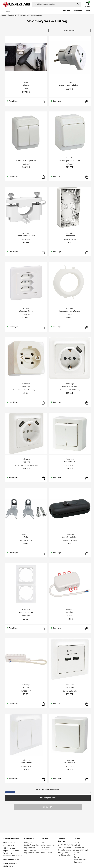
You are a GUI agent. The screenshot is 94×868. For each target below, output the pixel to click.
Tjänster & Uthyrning (65, 845)
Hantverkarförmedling (66, 850)
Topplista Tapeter (80, 859)
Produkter (3, 15)
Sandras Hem (79, 848)
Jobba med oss (46, 852)
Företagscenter (63, 852)
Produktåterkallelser (32, 845)
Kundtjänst (28, 843)
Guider (76, 843)
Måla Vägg (78, 845)
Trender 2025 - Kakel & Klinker (82, 851)
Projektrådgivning (64, 855)
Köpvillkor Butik (30, 848)
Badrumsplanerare (64, 847)
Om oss (44, 843)
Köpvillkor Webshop (32, 853)
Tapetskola (78, 862)
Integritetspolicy (30, 850)
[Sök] (78, 4)
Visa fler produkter (48, 798)
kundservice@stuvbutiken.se (14, 856)
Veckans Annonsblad (48, 845)
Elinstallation (22, 15)
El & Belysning (12, 15)
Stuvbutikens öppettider (46, 849)
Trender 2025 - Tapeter (79, 856)
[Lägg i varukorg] (43, 102)
